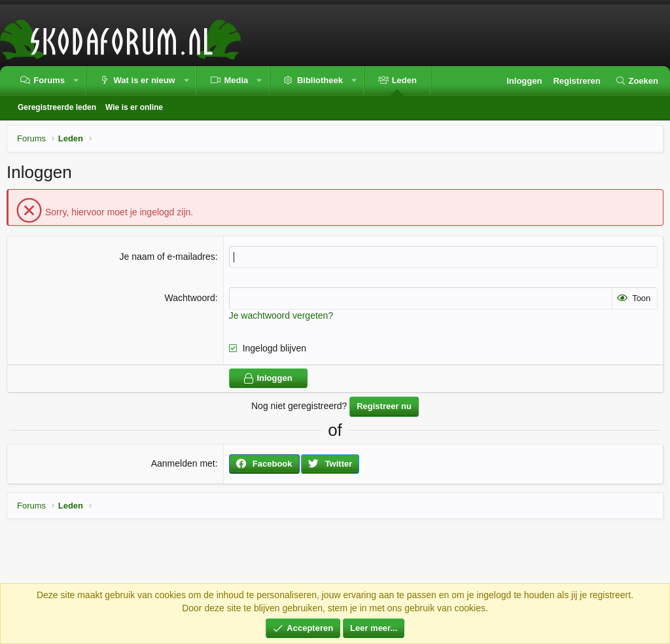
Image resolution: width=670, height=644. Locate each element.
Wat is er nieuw (145, 80)
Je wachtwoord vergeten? (281, 315)
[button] (76, 81)
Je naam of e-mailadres (167, 257)
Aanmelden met (183, 463)
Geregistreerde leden (57, 107)
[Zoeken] (637, 81)
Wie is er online (134, 107)
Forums (49, 80)
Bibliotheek (320, 80)
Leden (404, 80)
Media (236, 80)
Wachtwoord (189, 298)
